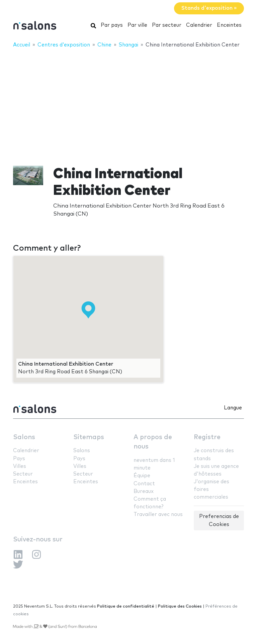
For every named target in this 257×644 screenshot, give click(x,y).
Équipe (142, 476)
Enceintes (229, 25)
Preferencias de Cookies (219, 520)
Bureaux (144, 491)
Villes (20, 466)
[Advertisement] (128, 103)
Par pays (112, 25)
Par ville (137, 25)
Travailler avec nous (158, 514)
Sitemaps (89, 437)
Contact (144, 484)
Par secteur (167, 25)
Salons (24, 437)
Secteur (23, 474)
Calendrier (199, 25)
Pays (19, 459)
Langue (233, 408)
